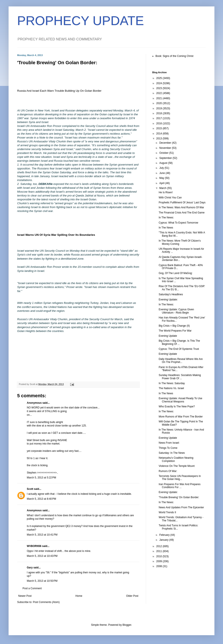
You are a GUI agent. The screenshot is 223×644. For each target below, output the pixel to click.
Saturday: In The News (172, 453)
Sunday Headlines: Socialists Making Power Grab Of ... (180, 377)
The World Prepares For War (175, 331)
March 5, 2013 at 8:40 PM (41, 499)
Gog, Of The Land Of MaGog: (176, 273)
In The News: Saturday (172, 383)
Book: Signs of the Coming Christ (174, 56)
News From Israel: (169, 443)
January (164, 540)
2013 (160, 139)
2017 (160, 118)
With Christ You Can (170, 198)
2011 (160, 551)
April (162, 183)
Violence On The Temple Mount (177, 466)
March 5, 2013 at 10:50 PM (42, 581)
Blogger (127, 625)
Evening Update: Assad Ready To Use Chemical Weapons (180, 400)
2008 (160, 566)
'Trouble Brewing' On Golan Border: (179, 497)
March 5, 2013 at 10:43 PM (42, 556)
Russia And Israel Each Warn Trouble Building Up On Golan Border (59, 91)
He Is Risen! (166, 192)
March (163, 188)
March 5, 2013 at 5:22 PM (41, 478)
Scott (30, 489)
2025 (160, 78)
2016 (160, 123)
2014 (160, 134)
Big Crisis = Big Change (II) (174, 326)
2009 (160, 561)
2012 (160, 546)
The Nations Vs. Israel (171, 388)
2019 (160, 108)
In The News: (166, 218)
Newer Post (25, 596)
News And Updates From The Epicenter (181, 507)
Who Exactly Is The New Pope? (177, 406)
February (165, 535)
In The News (166, 228)
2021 (160, 98)
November (166, 148)
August (164, 163)
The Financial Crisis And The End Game (182, 213)
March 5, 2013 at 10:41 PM (42, 535)
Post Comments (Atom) (46, 602)
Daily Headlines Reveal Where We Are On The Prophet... (181, 361)
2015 (160, 128)
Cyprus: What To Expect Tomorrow (178, 223)
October (164, 153)
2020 (160, 103)
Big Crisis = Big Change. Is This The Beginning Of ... (179, 342)
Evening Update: (168, 300)
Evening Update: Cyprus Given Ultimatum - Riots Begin (176, 311)
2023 (160, 88)
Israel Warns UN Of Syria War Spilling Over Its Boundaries (56, 235)
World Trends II (167, 512)
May (162, 178)
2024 (160, 83)
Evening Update (168, 336)
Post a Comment (32, 588)
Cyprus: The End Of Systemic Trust (179, 349)
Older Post (132, 596)
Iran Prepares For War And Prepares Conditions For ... (180, 486)
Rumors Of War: (168, 471)
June (162, 173)
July (162, 168)
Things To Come (168, 448)
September (166, 158)
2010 (160, 556)
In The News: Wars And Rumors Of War (181, 207)
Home (79, 596)
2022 (160, 93)
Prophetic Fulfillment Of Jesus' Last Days (182, 202)
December (166, 143)
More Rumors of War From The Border (181, 417)
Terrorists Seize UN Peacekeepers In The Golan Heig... (180, 478)
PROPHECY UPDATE (81, 21)
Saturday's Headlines (171, 294)
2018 (160, 113)
